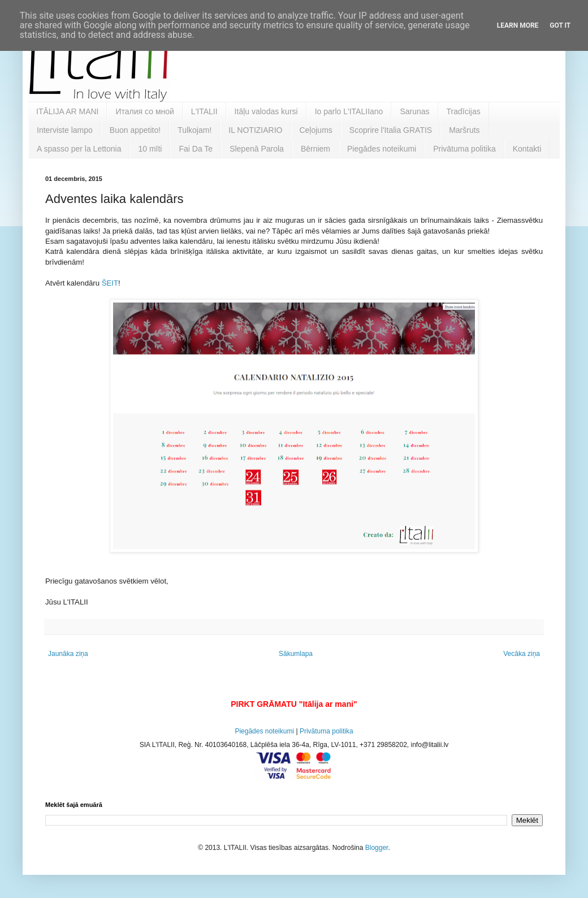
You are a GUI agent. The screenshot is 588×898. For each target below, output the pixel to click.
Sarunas (414, 111)
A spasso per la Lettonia (79, 149)
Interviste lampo (65, 130)
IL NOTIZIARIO (255, 130)
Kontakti (527, 149)
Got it (560, 25)
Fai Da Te (196, 149)
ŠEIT (109, 283)
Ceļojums (315, 130)
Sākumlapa (296, 654)
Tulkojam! (194, 130)
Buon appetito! (135, 130)
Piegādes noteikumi (382, 149)
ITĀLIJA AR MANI (67, 111)
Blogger (377, 848)
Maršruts (464, 130)
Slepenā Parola (257, 149)
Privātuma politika (464, 149)
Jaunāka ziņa (68, 654)
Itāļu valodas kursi (266, 111)
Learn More (518, 25)
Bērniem (315, 149)
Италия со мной (144, 111)
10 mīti (150, 149)
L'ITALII (204, 111)
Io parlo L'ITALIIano (349, 111)
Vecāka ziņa (522, 654)
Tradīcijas (464, 111)
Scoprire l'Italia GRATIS (391, 130)
